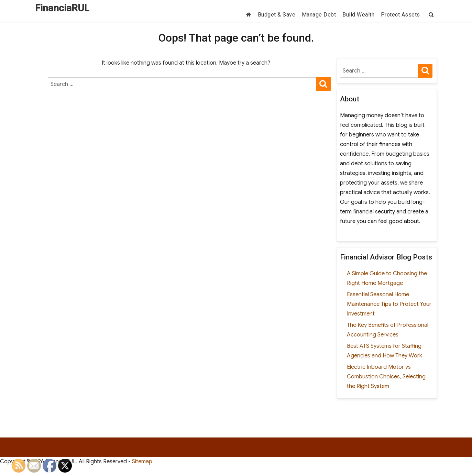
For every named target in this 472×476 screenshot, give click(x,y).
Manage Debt (319, 15)
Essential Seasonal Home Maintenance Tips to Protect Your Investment (389, 304)
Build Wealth (358, 15)
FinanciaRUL (62, 8)
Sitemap (142, 462)
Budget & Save (277, 15)
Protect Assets (400, 15)
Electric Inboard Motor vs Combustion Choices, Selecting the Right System (386, 377)
